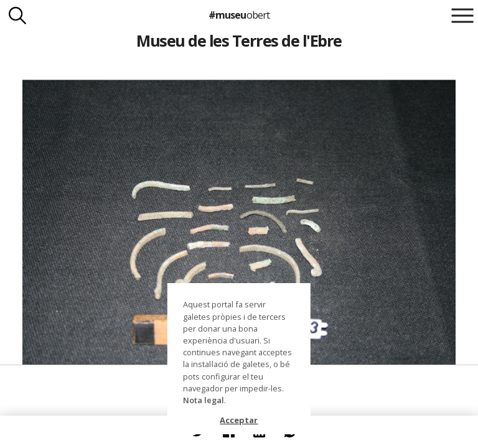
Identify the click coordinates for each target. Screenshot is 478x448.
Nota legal (204, 400)
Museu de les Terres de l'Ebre (239, 40)
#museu (239, 15)
